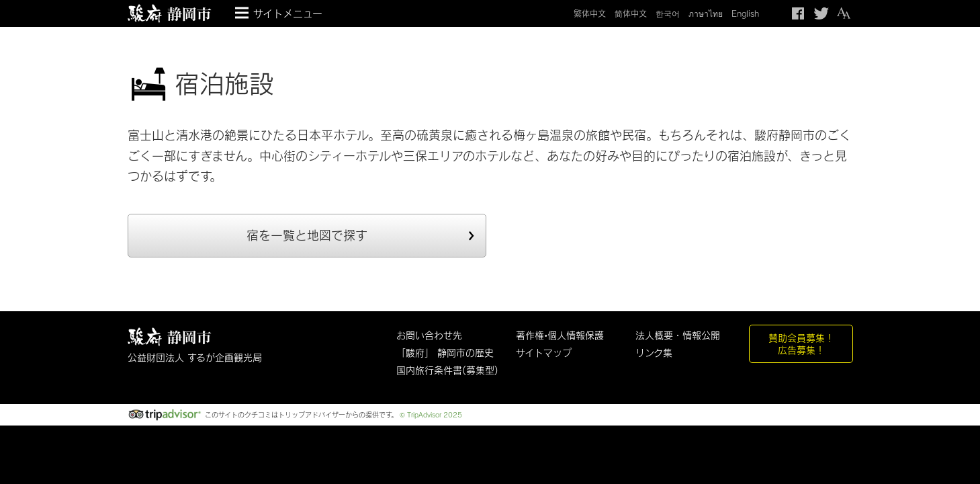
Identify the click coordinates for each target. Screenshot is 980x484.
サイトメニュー (288, 13)
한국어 (668, 13)
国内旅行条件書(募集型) (447, 370)
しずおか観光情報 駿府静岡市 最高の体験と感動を (170, 337)
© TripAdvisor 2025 (431, 415)
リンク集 (654, 353)
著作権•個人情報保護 (560, 335)
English (745, 13)
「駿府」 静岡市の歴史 (445, 353)
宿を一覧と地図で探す (307, 235)
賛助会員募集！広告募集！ (801, 344)
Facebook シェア (799, 13)
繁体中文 (590, 13)
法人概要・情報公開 (678, 335)
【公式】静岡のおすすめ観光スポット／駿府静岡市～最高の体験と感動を (170, 13)
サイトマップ (544, 353)
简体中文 (631, 13)
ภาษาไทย (706, 13)
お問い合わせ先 (429, 335)
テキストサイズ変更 (843, 13)
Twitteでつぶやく (821, 13)
